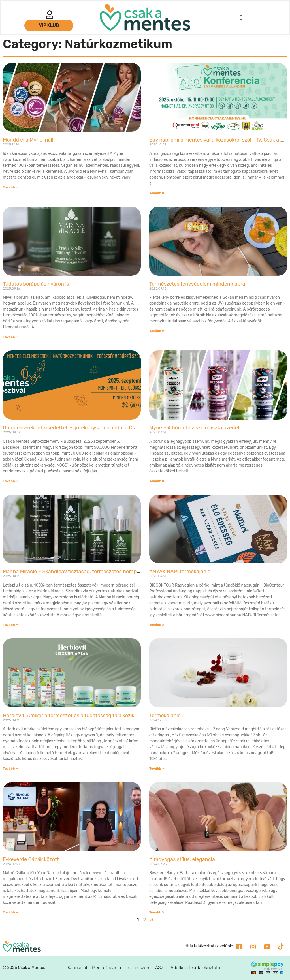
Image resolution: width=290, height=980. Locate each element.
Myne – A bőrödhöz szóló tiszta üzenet (195, 428)
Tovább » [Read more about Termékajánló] (157, 769)
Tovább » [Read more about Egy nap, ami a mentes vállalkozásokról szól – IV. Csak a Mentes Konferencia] (157, 193)
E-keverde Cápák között (31, 859)
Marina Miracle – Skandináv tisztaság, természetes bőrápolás (74, 572)
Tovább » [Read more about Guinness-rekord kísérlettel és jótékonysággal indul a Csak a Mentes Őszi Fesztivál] (10, 481)
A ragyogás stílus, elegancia (182, 859)
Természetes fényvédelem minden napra (197, 284)
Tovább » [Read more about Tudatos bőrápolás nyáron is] (10, 337)
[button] (241, 17)
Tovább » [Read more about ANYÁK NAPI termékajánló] (157, 625)
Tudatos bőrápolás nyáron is (36, 284)
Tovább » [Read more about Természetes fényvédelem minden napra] (157, 331)
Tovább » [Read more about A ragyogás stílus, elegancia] (157, 912)
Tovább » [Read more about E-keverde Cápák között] (10, 912)
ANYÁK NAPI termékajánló (180, 572)
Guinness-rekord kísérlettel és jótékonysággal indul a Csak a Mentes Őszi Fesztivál (100, 428)
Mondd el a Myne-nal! (28, 140)
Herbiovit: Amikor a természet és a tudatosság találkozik (69, 716)
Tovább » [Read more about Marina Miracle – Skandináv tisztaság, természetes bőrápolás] (10, 625)
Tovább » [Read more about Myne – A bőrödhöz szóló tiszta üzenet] (157, 481)
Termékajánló (165, 716)
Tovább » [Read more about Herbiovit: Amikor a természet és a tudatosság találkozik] (10, 769)
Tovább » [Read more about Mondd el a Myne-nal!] (10, 187)
